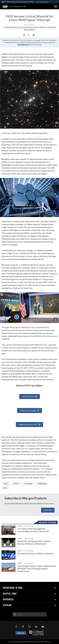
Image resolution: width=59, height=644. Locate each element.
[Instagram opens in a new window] (30, 627)
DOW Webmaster (23, 45)
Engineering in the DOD (30, 424)
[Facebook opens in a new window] (23, 627)
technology (28, 483)
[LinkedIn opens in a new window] (36, 627)
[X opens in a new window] (16, 627)
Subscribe (48, 510)
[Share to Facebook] (24, 36)
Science (16, 483)
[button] (56, 6)
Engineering (42, 483)
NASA (5, 488)
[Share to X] (29, 36)
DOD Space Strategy (30, 410)
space (6, 483)
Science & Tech (30, 396)
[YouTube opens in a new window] (43, 627)
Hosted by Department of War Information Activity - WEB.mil (30, 642)
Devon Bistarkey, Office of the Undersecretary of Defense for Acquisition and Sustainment (31, 28)
